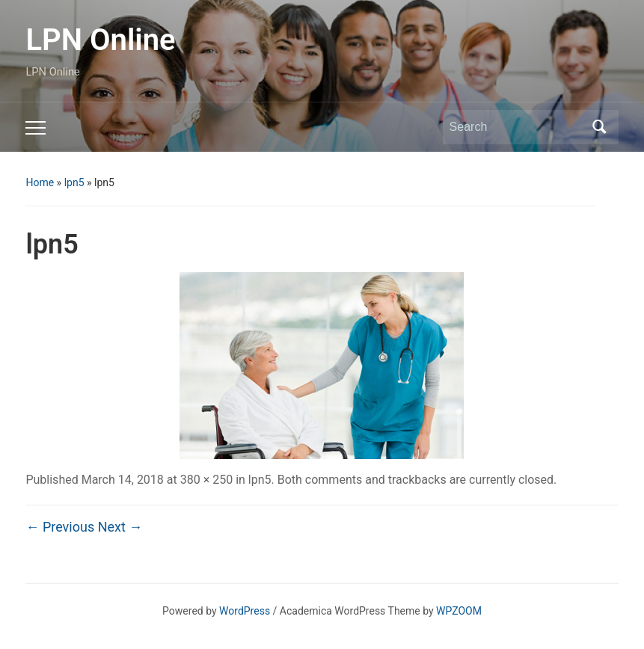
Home (40, 182)
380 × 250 (206, 480)
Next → (120, 527)
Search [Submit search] (600, 127)
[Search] (517, 127)
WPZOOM (459, 611)
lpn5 (74, 182)
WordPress (245, 611)
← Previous (60, 527)
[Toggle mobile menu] (36, 128)
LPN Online (100, 40)
